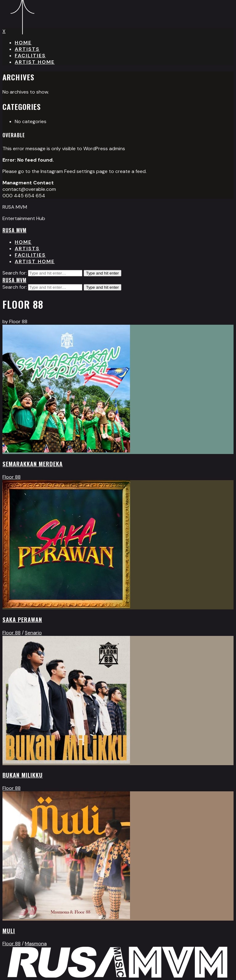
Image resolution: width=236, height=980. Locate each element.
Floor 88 (12, 477)
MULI (9, 931)
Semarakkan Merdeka (33, 464)
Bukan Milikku (23, 775)
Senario (33, 633)
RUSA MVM (14, 230)
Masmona (36, 944)
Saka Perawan (22, 619)
